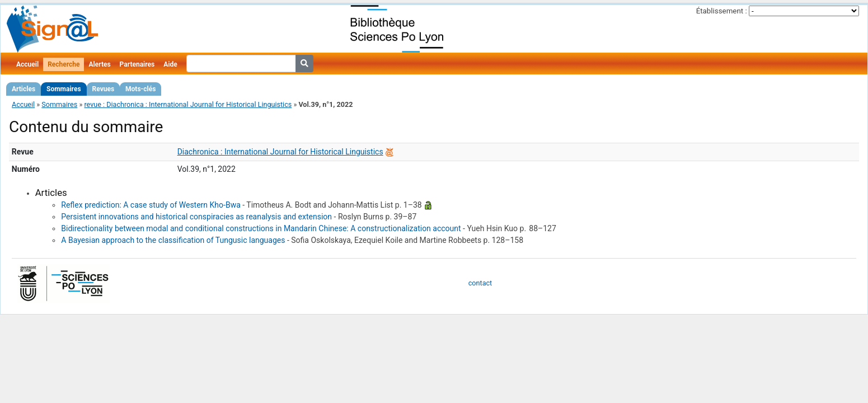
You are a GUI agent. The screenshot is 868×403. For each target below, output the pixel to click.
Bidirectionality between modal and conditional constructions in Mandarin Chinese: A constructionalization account (261, 228)
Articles (24, 89)
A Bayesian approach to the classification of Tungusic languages (173, 240)
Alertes (99, 64)
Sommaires (64, 89)
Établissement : (722, 11)
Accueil (27, 64)
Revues (104, 89)
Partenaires (137, 64)
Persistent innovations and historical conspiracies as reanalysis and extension (196, 217)
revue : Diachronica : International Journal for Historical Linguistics (188, 104)
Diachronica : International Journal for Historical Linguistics (280, 152)
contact (480, 283)
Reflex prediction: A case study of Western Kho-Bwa (151, 205)
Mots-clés (140, 89)
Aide (170, 64)
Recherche (64, 64)
